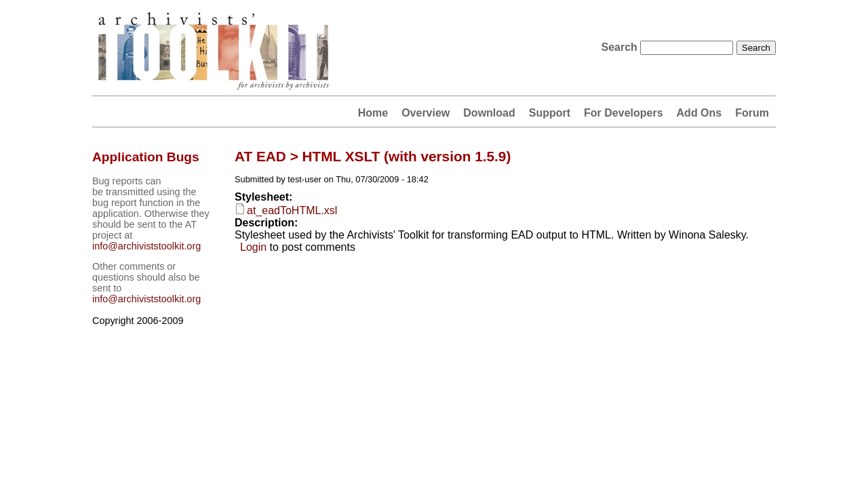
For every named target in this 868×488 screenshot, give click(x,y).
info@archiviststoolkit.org (146, 246)
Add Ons (699, 113)
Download (489, 113)
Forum (752, 113)
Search (621, 47)
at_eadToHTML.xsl (292, 210)
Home (373, 113)
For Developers (623, 113)
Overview (426, 113)
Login (253, 247)
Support (550, 113)
